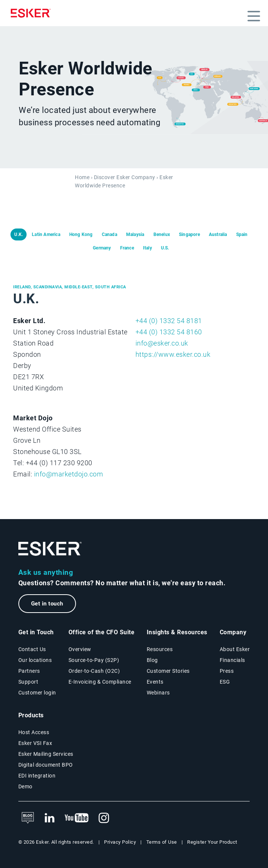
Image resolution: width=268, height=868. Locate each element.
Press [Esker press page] (227, 671)
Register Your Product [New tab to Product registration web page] (212, 842)
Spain (242, 234)
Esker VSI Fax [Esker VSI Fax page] (35, 743)
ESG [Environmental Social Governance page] (225, 682)
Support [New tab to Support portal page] (28, 682)
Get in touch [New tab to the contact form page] (47, 604)
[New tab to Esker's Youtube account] (77, 818)
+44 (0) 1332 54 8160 (169, 332)
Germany (102, 248)
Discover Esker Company (125, 177)
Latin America (46, 234)
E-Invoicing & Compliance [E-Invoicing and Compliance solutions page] (100, 682)
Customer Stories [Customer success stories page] (168, 671)
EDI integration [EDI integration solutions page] (37, 776)
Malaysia (135, 234)
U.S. (165, 248)
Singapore (189, 234)
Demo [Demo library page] (25, 786)
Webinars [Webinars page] (158, 693)
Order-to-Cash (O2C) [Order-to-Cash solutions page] (94, 671)
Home (82, 177)
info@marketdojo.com (69, 474)
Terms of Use (162, 842)
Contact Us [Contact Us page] (32, 649)
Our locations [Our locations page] (35, 660)
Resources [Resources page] (160, 649)
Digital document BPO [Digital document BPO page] (46, 765)
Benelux (162, 234)
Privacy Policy (120, 842)
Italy (147, 248)
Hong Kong (81, 234)
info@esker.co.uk (162, 343)
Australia (218, 234)
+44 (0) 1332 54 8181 (169, 321)
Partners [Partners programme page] (29, 671)
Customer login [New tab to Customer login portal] (37, 693)
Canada (109, 234)
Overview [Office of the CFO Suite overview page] (80, 649)
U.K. (19, 234)
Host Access (34, 732)
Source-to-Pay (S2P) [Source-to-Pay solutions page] (94, 660)
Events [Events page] (155, 682)
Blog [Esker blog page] (152, 660)
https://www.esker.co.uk (173, 354)
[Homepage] (33, 13)
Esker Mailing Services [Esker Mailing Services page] (46, 754)
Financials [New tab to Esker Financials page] (232, 660)
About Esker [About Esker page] (235, 649)
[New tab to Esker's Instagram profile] (104, 818)
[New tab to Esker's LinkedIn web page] (49, 818)
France (127, 248)
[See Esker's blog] (28, 818)
